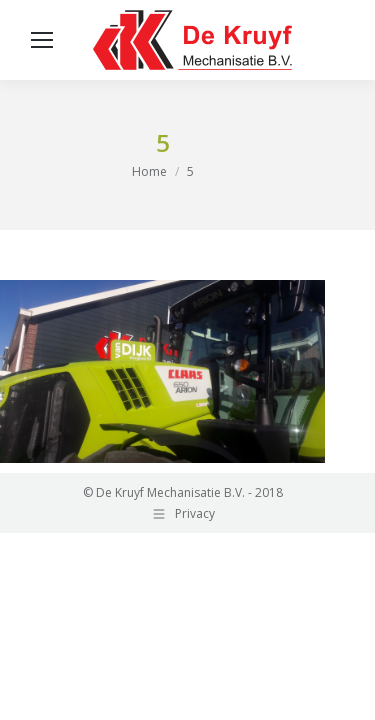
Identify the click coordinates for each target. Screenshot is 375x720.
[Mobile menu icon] (42, 40)
